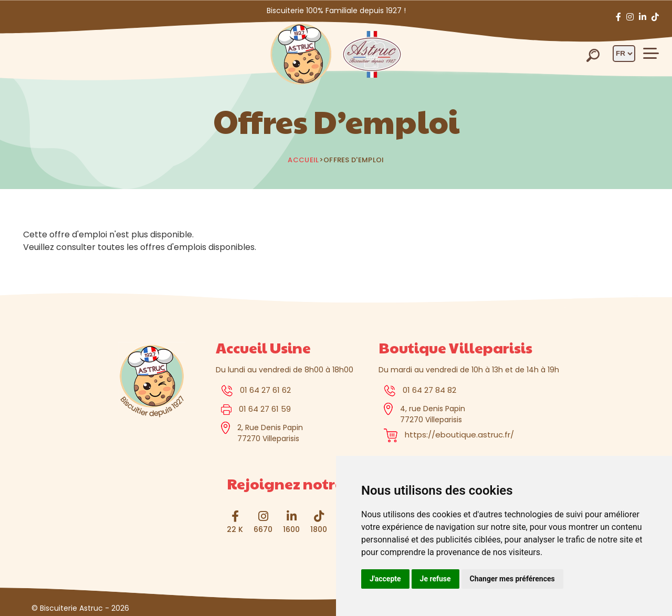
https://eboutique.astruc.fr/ (459, 435)
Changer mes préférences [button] (512, 579)
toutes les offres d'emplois (152, 247)
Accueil (303, 160)
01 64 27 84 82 (429, 390)
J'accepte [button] (385, 579)
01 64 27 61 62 (265, 390)
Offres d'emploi (354, 160)
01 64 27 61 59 (265, 409)
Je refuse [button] (435, 579)
